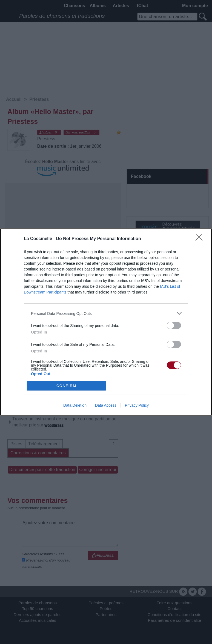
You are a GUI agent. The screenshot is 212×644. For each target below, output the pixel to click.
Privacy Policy (137, 405)
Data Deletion (75, 405)
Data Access (106, 405)
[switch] (174, 325)
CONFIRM (66, 386)
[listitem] (106, 313)
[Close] (201, 239)
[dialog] (106, 322)
